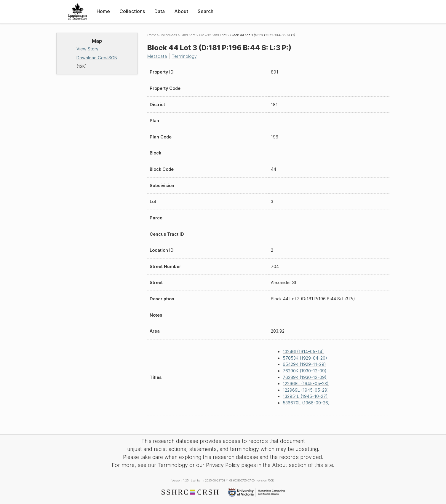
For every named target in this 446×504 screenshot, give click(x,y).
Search (206, 11)
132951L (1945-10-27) (305, 396)
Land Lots (188, 35)
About (181, 11)
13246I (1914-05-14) (303, 351)
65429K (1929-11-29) (304, 364)
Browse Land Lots (213, 35)
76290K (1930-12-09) (305, 371)
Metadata (157, 56)
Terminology (184, 56)
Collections (132, 11)
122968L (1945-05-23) (306, 383)
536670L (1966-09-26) (306, 403)
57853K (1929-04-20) (305, 358)
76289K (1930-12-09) (305, 377)
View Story (87, 49)
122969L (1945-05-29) (306, 390)
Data (160, 11)
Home (103, 11)
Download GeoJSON (97, 58)
